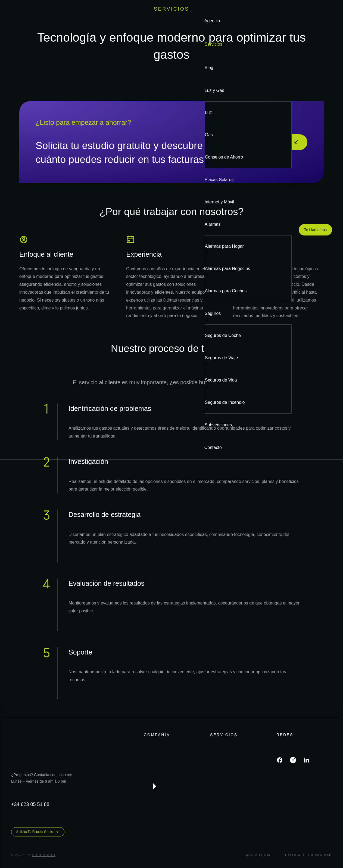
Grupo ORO (43, 855)
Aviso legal (259, 855)
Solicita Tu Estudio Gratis (38, 832)
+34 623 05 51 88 (30, 804)
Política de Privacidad (307, 855)
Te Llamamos (315, 230)
